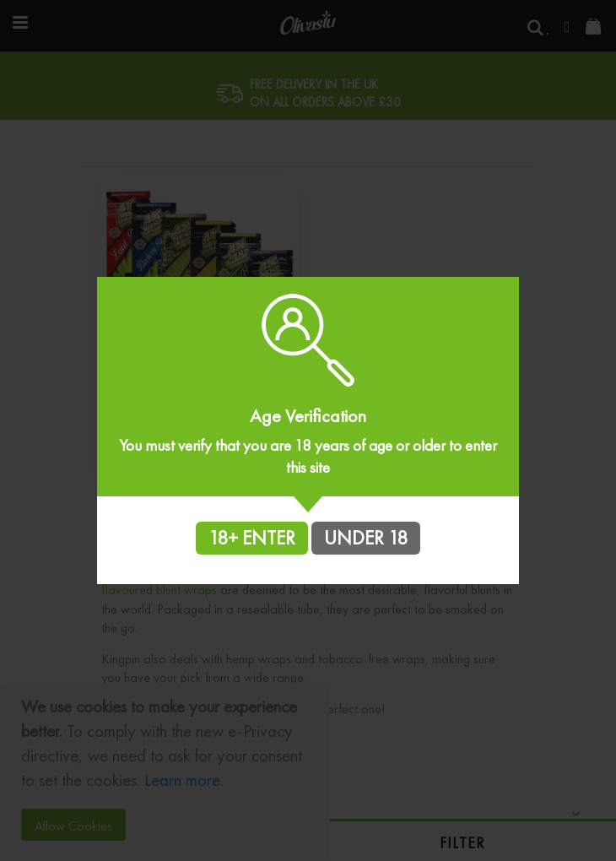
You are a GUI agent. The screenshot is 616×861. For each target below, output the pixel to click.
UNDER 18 (366, 538)
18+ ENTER (252, 538)
